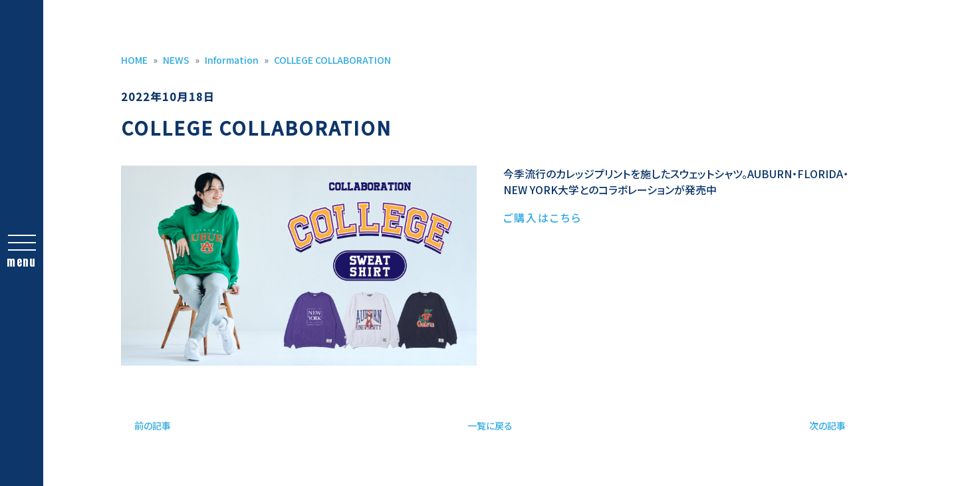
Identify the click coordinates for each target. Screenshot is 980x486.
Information (232, 60)
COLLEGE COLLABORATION (332, 60)
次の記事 (827, 425)
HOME (134, 60)
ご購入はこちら (543, 217)
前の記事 (153, 425)
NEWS (176, 60)
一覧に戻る (490, 425)
